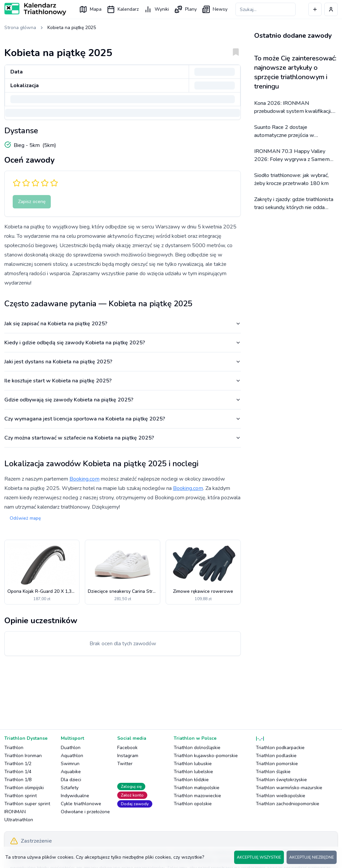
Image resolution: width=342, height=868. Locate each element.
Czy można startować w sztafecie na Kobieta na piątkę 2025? (123, 438)
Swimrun (70, 764)
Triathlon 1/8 (18, 780)
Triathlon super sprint (27, 804)
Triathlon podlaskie (276, 756)
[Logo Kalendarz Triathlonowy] (35, 9)
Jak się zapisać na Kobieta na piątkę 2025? (123, 324)
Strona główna (20, 28)
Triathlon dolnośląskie (197, 748)
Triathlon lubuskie (193, 764)
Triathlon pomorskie (277, 764)
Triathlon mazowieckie (197, 796)
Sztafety (70, 788)
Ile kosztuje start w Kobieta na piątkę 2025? (123, 381)
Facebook (127, 748)
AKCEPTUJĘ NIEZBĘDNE (312, 857)
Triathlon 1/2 (18, 764)
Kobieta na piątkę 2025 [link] (72, 28)
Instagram (128, 756)
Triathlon (14, 748)
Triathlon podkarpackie (280, 748)
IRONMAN (15, 812)
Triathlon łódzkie (191, 780)
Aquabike (71, 772)
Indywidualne (75, 796)
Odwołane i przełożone (85, 812)
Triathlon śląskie (273, 772)
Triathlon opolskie (193, 804)
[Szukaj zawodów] (266, 9)
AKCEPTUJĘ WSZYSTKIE (259, 857)
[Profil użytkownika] (331, 9)
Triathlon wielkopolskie (281, 796)
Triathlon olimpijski (24, 788)
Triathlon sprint (21, 796)
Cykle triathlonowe (81, 804)
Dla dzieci (71, 780)
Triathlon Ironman (23, 756)
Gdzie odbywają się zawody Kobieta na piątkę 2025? (123, 400)
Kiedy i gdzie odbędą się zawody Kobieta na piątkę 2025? (123, 343)
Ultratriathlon (19, 820)
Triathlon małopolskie (197, 788)
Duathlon (71, 748)
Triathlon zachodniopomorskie (288, 804)
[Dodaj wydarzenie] (315, 9)
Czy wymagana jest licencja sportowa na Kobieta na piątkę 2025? (123, 419)
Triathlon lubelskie (193, 772)
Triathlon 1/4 (18, 772)
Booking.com (84, 479)
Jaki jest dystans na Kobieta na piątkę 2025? (123, 362)
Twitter (125, 764)
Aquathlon (72, 756)
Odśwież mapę (25, 518)
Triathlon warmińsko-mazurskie (289, 788)
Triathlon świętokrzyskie (281, 780)
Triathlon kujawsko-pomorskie (206, 756)
